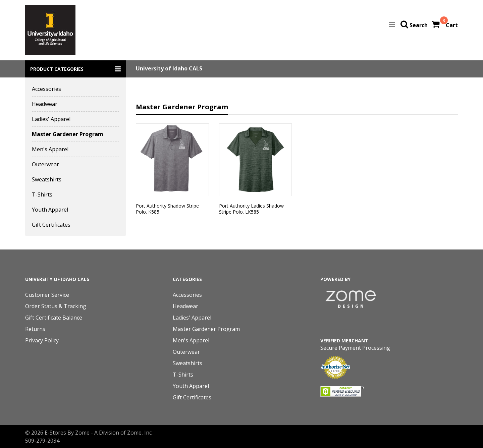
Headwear (45, 104)
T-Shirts (42, 194)
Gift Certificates (51, 225)
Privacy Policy (42, 340)
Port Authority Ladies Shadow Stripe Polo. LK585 (251, 209)
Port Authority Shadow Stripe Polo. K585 (167, 209)
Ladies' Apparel (51, 119)
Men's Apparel (50, 149)
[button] (75, 69)
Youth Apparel (50, 210)
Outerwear (45, 164)
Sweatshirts (47, 179)
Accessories (46, 89)
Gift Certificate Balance (54, 318)
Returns (35, 329)
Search (419, 25)
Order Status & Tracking (56, 306)
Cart (452, 25)
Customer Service (47, 295)
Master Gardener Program (68, 134)
